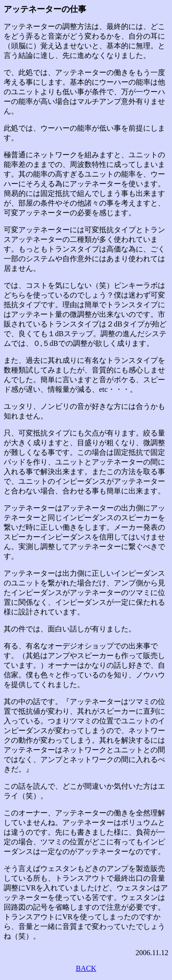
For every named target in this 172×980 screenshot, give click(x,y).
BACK (86, 968)
